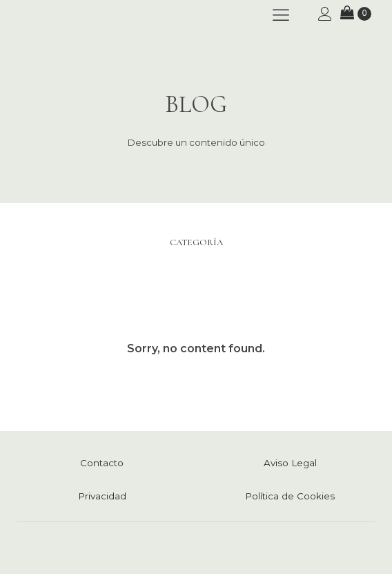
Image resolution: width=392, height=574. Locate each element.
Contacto (102, 463)
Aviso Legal (290, 463)
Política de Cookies (290, 496)
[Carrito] (356, 13)
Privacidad (102, 496)
